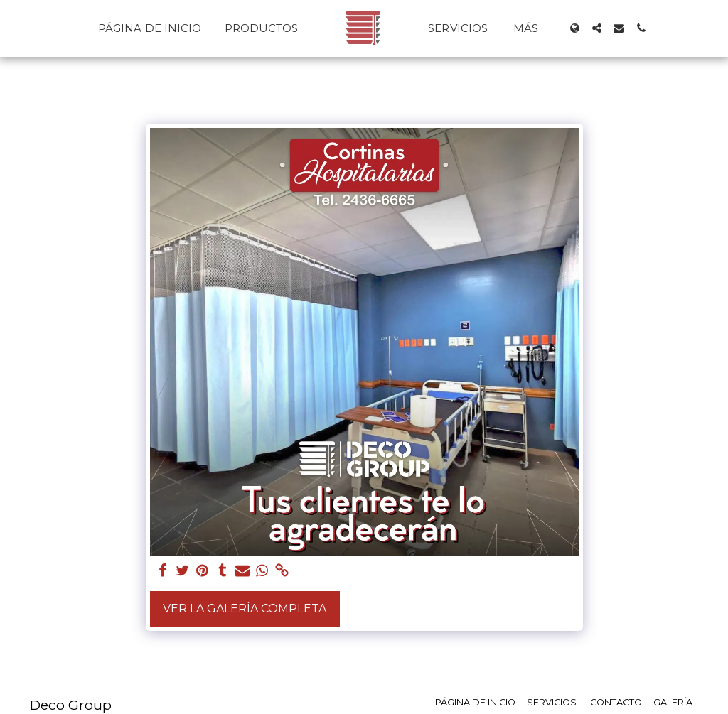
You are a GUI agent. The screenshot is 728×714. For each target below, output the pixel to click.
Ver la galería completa (245, 608)
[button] (597, 28)
